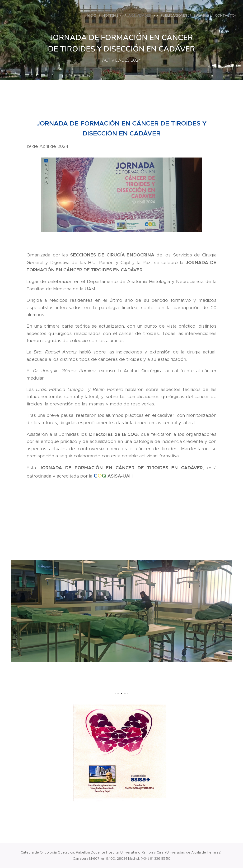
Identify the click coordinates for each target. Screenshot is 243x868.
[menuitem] (93, 15)
